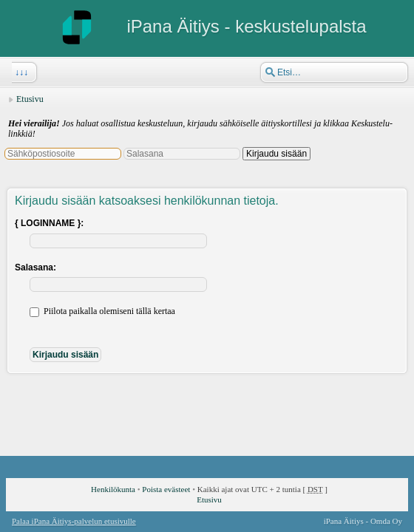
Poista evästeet (166, 489)
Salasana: (35, 267)
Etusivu (30, 99)
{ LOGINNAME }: (49, 223)
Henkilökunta (113, 489)
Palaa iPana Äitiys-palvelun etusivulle (74, 521)
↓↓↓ (20, 72)
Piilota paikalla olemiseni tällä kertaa (102, 311)
